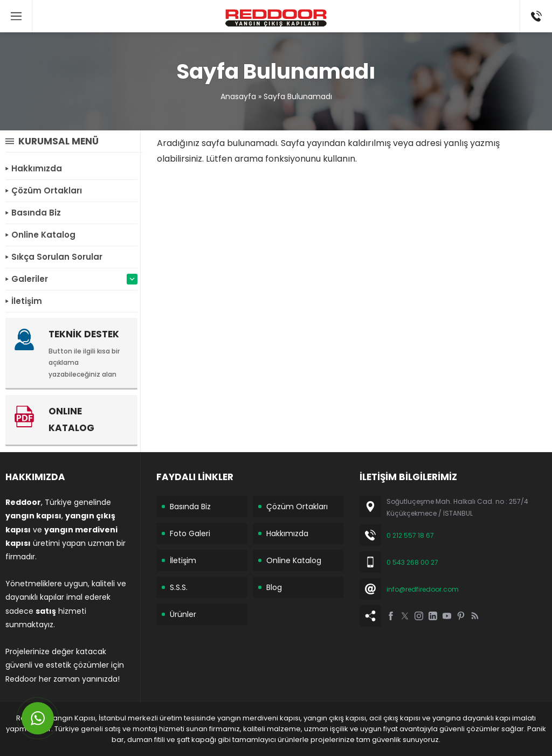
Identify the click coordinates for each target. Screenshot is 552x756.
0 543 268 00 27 (412, 562)
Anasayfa (238, 96)
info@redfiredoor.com (423, 589)
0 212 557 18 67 (410, 535)
